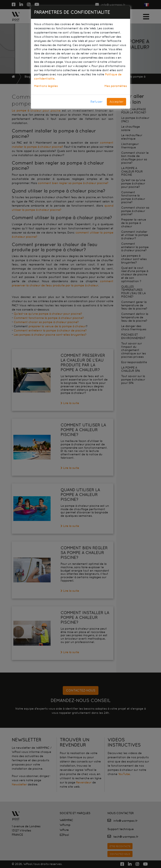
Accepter (116, 102)
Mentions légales (46, 86)
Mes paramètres (116, 86)
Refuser (97, 102)
